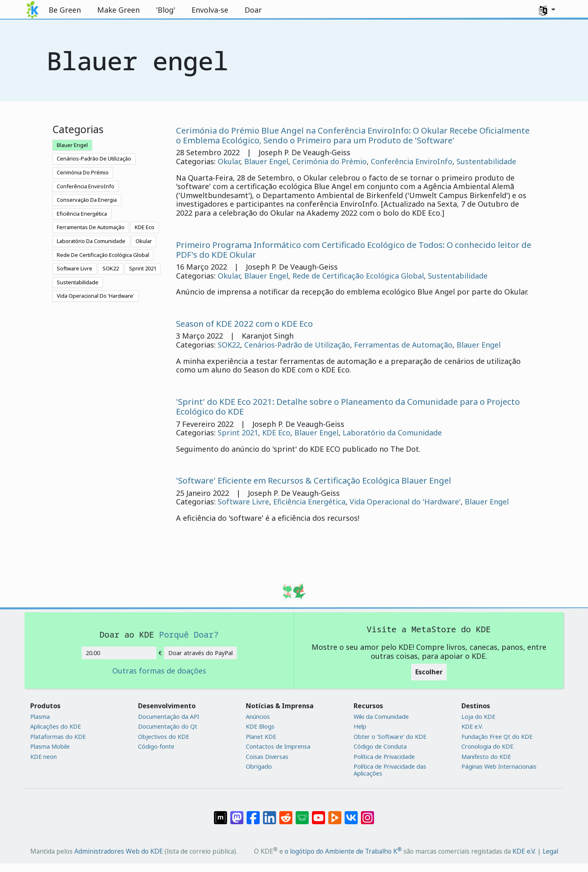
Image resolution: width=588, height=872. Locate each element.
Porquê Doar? (189, 634)
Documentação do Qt (168, 726)
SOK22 (111, 268)
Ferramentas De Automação (91, 227)
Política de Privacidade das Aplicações (390, 770)
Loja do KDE (478, 717)
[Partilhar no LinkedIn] (269, 814)
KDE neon (43, 757)
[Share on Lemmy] (302, 814)
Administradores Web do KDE (119, 851)
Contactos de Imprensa (278, 746)
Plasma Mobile (50, 746)
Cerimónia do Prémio (330, 161)
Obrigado (259, 766)
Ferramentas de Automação (403, 345)
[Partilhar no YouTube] (318, 814)
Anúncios (258, 717)
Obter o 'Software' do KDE (390, 737)
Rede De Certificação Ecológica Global (103, 255)
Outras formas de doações (159, 671)
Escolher (429, 672)
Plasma (40, 717)
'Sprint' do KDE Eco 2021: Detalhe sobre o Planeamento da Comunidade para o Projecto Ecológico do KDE (348, 406)
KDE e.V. (472, 726)
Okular (144, 241)
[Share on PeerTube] (335, 814)
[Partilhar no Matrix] (220, 814)
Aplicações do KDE (56, 726)
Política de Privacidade (384, 757)
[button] (547, 10)
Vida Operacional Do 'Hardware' (96, 296)
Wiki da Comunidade (381, 717)
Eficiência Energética (82, 214)
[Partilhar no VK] (351, 814)
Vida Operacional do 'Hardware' (405, 502)
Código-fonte (156, 746)
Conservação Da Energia (87, 200)
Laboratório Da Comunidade (91, 241)
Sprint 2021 (143, 268)
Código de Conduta (380, 746)
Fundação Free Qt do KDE (497, 737)
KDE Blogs (260, 726)
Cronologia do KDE (487, 746)
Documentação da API (169, 717)
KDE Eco (145, 227)
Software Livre (75, 268)
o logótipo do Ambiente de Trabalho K (343, 851)
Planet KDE (261, 737)
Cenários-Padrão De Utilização (94, 158)
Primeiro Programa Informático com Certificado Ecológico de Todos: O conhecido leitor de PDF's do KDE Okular (354, 250)
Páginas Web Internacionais (499, 766)
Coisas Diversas (267, 757)
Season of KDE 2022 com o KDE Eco (244, 323)
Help (360, 726)
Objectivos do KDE (164, 737)
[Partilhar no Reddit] (286, 814)
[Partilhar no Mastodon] (237, 814)
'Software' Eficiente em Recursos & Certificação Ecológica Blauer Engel (314, 480)
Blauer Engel (72, 145)
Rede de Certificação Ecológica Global (358, 276)
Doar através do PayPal (200, 653)
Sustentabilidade (78, 282)
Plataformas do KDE (58, 737)
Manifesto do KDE (486, 757)
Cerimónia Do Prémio (83, 172)
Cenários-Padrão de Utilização (297, 345)
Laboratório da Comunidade (392, 433)
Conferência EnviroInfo (86, 186)
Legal (550, 851)
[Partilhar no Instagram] (367, 814)
